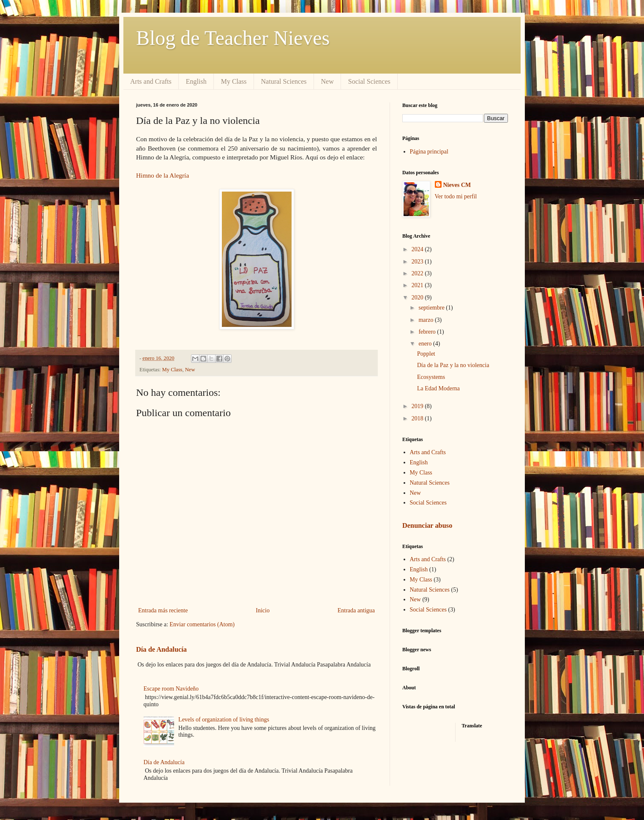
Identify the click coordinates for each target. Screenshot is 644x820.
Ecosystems (431, 377)
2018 (418, 418)
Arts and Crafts (151, 81)
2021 (418, 285)
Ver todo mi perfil (456, 196)
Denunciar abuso (427, 525)
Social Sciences (369, 81)
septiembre (432, 308)
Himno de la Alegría (162, 175)
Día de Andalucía (161, 649)
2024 (418, 249)
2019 (418, 406)
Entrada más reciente (163, 610)
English (196, 81)
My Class (234, 81)
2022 (418, 273)
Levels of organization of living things (224, 720)
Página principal (429, 152)
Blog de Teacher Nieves (233, 38)
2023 (418, 262)
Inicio (263, 610)
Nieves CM (457, 185)
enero (426, 344)
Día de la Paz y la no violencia (453, 365)
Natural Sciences (284, 81)
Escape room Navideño (171, 689)
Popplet (426, 354)
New (327, 81)
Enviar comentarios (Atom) (202, 624)
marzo (426, 320)
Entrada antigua (356, 610)
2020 (418, 298)
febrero (428, 332)
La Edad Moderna (438, 388)
